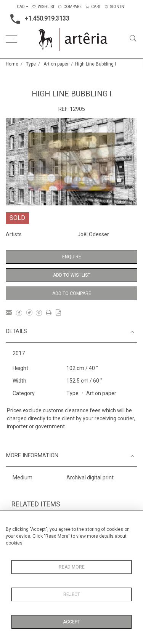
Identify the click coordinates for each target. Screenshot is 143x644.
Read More (72, 567)
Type (31, 64)
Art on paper (56, 64)
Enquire (72, 257)
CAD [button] (21, 7)
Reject (72, 594)
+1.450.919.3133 (38, 19)
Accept (71, 622)
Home (12, 64)
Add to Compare (72, 293)
